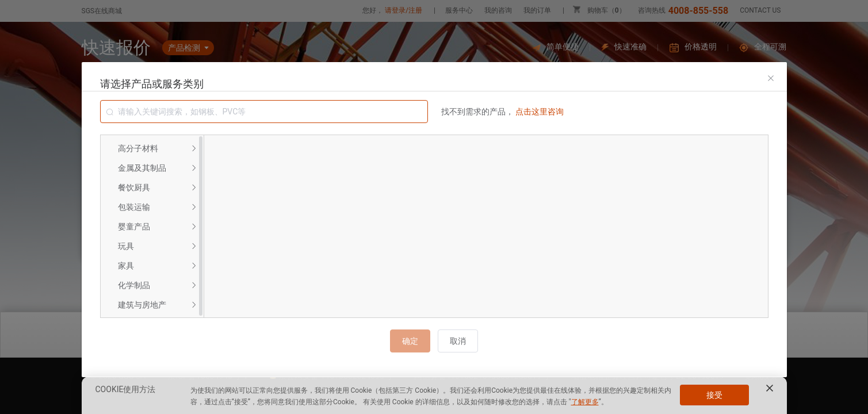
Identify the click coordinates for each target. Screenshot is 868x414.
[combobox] (264, 112)
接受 (714, 395)
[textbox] (264, 112)
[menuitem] (152, 148)
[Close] (771, 78)
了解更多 (585, 402)
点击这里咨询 (540, 112)
